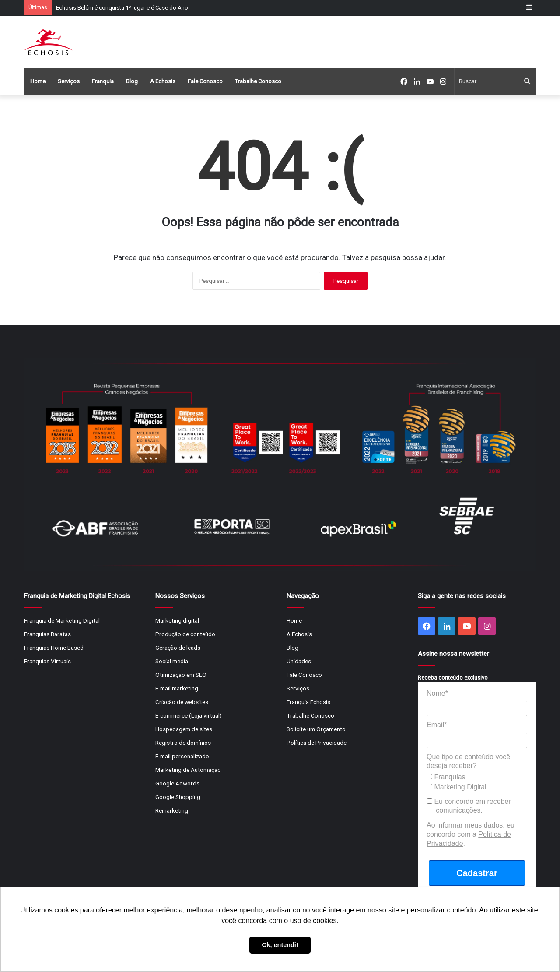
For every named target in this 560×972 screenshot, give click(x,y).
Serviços (69, 81)
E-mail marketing (177, 688)
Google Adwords (177, 783)
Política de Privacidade (317, 743)
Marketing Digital (457, 787)
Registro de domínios (183, 743)
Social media (172, 661)
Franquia (103, 81)
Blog (132, 81)
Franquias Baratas (47, 634)
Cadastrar (477, 873)
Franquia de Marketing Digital (62, 620)
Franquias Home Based (54, 648)
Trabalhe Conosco (258, 81)
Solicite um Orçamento (316, 729)
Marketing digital (177, 620)
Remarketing (172, 810)
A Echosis (163, 81)
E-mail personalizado (182, 756)
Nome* (437, 693)
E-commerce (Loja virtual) (189, 715)
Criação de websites (182, 702)
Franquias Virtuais (47, 661)
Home (38, 81)
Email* (437, 725)
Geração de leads (178, 648)
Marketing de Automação (188, 770)
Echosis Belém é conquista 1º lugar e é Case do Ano (122, 8)
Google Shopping (178, 797)
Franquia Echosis (308, 702)
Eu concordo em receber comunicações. (469, 806)
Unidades (299, 661)
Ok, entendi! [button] (280, 945)
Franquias (446, 777)
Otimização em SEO (181, 675)
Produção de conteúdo (185, 634)
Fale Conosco (205, 81)
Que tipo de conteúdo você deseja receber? (468, 761)
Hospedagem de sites (184, 729)
